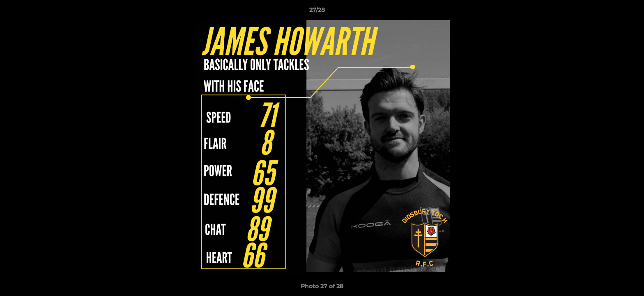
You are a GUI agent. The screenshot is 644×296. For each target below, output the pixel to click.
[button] (609, 12)
